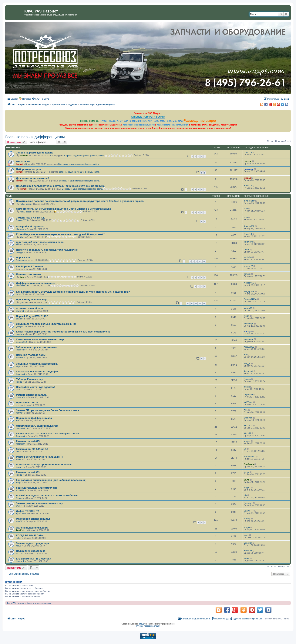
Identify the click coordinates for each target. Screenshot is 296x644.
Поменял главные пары (31, 355)
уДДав (247, 527)
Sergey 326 (249, 291)
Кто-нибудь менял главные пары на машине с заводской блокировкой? (60, 234)
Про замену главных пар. (32, 300)
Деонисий (21, 436)
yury (22, 302)
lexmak (20, 164)
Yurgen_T (248, 266)
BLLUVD (20, 553)
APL (246, 410)
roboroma (249, 169)
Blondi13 (248, 152)
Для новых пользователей (33, 178)
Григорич (248, 503)
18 (200, 303)
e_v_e (19, 405)
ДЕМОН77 (21, 514)
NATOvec (248, 402)
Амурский (21, 374)
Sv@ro (247, 487)
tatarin (19, 319)
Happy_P (20, 561)
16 (192, 303)
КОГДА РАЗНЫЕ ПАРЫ (30, 535)
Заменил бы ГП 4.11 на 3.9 (32, 449)
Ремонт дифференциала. (32, 395)
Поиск (169, 121)
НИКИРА (20, 490)
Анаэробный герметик (30, 227)
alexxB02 (248, 425)
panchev (20, 334)
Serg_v (247, 363)
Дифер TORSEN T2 (28, 511)
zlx (17, 390)
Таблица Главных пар (30, 379)
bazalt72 (20, 294)
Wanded (24, 156)
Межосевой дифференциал (33, 519)
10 (200, 261)
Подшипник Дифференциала (34, 418)
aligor (19, 366)
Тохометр (248, 242)
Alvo (246, 208)
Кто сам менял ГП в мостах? (34, 559)
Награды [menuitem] (27, 99)
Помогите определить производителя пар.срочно (47, 250)
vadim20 (248, 257)
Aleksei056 (249, 283)
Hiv (245, 495)
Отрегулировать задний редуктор (37, 426)
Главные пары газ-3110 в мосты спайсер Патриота (47, 434)
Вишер (247, 518)
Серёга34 (21, 397)
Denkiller (248, 543)
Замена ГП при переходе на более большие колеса (47, 410)
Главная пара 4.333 (28, 472)
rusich (246, 316)
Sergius (20, 483)
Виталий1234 (250, 299)
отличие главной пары (30, 308)
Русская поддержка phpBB (148, 626)
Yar (245, 355)
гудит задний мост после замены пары (40, 242)
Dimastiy (20, 498)
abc (18, 452)
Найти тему (159, 121)
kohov (19, 538)
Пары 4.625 (23, 258)
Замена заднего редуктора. (33, 543)
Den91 (247, 250)
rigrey (246, 472)
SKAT (246, 480)
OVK (18, 506)
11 (204, 261)
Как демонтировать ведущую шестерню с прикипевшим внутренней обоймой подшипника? (73, 292)
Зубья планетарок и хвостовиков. (37, 347)
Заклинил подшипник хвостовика (37, 364)
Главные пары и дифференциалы (35, 137)
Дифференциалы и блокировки (36, 283)
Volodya (248, 331)
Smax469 (248, 418)
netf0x (19, 413)
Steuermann (249, 456)
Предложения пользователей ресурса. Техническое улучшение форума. (61, 186)
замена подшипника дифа (32, 528)
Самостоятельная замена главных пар (40, 339)
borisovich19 (22, 286)
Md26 (19, 546)
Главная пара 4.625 (28, 441)
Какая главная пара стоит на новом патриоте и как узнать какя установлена (63, 332)
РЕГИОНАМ (23, 162)
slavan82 (20, 311)
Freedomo (21, 350)
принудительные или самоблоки (36, 488)
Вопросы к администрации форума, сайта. (84, 156)
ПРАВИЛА (147, 121)
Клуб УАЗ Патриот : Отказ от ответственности (29, 603)
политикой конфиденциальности (139, 125)
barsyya (20, 252)
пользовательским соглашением (173, 125)
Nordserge (249, 324)
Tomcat (247, 274)
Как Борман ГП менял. (30, 266)
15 (188, 303)
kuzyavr (20, 467)
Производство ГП (27, 403)
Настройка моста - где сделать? (36, 387)
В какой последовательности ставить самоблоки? (47, 496)
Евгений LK (22, 342)
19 (204, 303)
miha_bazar (25, 204)
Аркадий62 (249, 226)
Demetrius (21, 260)
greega (247, 441)
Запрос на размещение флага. (35, 153)
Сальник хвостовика (29, 274)
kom (22, 277)
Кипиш (19, 382)
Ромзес (247, 379)
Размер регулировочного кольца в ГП (39, 457)
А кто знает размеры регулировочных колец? (44, 465)
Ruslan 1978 (22, 220)
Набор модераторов (29, 169)
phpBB (142, 624)
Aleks (19, 459)
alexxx (247, 387)
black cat (20, 229)
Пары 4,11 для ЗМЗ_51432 (32, 316)
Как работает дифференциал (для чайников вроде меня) (51, 480)
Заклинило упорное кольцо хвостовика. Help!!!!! (46, 324)
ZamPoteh (249, 464)
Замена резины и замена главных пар (40, 503)
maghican (21, 444)
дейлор (20, 245)
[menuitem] (36, 99)
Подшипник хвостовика (31, 551)
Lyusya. (248, 161)
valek (246, 535)
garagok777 (22, 326)
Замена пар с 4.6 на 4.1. (30, 218)
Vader (246, 558)
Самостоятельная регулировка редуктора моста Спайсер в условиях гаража (63, 209)
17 (196, 303)
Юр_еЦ (247, 433)
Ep (245, 449)
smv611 (20, 521)
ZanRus (20, 357)
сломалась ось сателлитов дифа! (37, 372)
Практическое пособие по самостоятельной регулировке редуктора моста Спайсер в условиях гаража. (80, 201)
